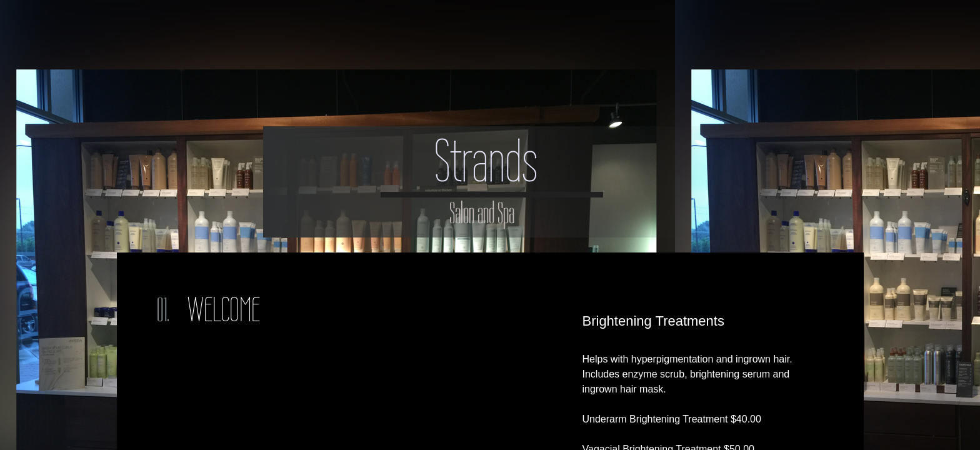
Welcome (224, 310)
